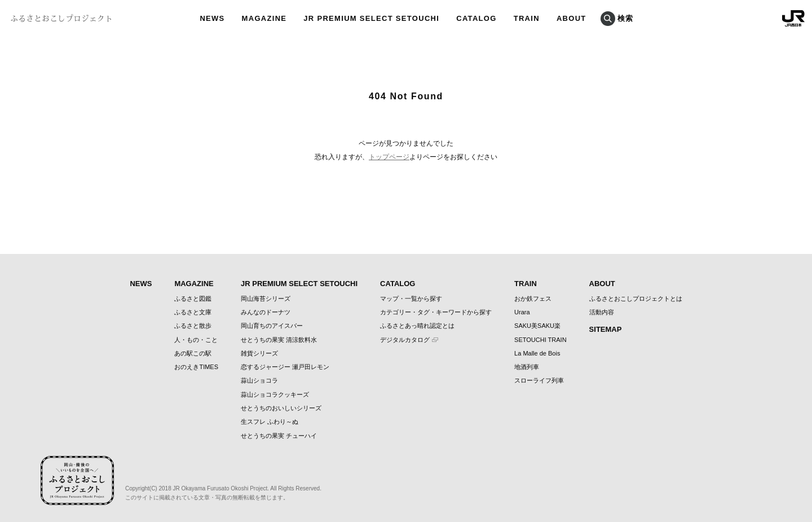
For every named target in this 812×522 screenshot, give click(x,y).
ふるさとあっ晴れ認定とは (417, 326)
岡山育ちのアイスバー (272, 326)
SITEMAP (606, 329)
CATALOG (398, 284)
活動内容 (602, 312)
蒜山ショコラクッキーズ (275, 394)
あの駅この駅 (193, 353)
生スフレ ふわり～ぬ (270, 422)
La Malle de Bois (537, 353)
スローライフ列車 (539, 380)
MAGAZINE (194, 284)
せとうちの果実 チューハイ (279, 436)
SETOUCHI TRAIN (540, 340)
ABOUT (602, 284)
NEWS (141, 284)
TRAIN (526, 284)
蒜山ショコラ (259, 380)
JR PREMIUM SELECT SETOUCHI (299, 284)
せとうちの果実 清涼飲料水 (279, 340)
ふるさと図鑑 (193, 299)
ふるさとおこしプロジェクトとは (636, 299)
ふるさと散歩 (193, 326)
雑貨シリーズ (259, 353)
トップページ (389, 157)
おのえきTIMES (196, 367)
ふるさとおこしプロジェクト (61, 19)
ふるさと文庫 (193, 312)
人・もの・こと (196, 340)
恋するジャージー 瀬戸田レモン (285, 367)
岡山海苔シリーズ (266, 299)
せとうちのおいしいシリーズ (281, 408)
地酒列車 (527, 367)
